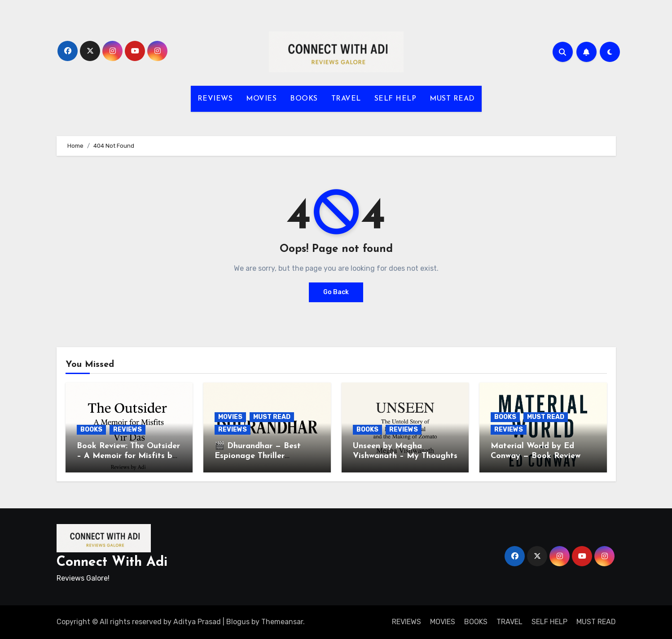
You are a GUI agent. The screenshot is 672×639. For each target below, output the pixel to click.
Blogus (238, 622)
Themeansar (282, 622)
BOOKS (304, 99)
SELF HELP (395, 99)
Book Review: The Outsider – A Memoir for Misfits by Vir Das (128, 456)
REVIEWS (215, 99)
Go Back (336, 292)
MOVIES (261, 99)
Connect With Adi (112, 562)
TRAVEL (346, 99)
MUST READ (452, 99)
